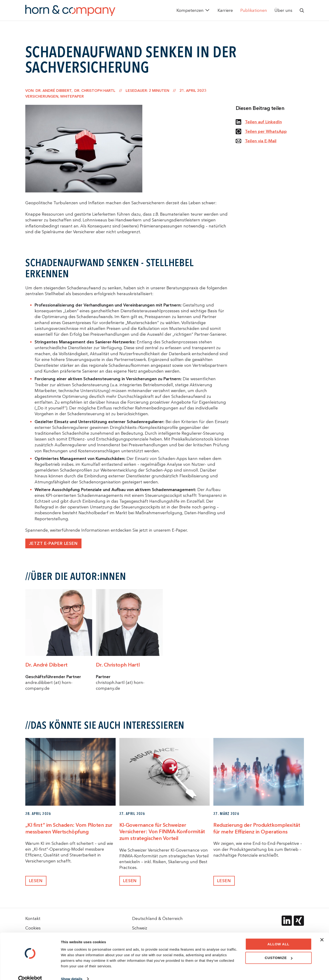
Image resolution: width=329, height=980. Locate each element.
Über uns (283, 10)
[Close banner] (322, 932)
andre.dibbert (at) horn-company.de (49, 685)
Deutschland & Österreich (157, 918)
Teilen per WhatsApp (261, 131)
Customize (279, 950)
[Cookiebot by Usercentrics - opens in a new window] (30, 971)
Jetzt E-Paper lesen (53, 544)
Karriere (225, 10)
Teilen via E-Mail (256, 141)
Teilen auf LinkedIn (259, 122)
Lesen (36, 881)
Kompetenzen (190, 10)
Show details (72, 971)
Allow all (279, 936)
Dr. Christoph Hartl (118, 665)
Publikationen (254, 10)
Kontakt (33, 918)
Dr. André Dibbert (47, 665)
